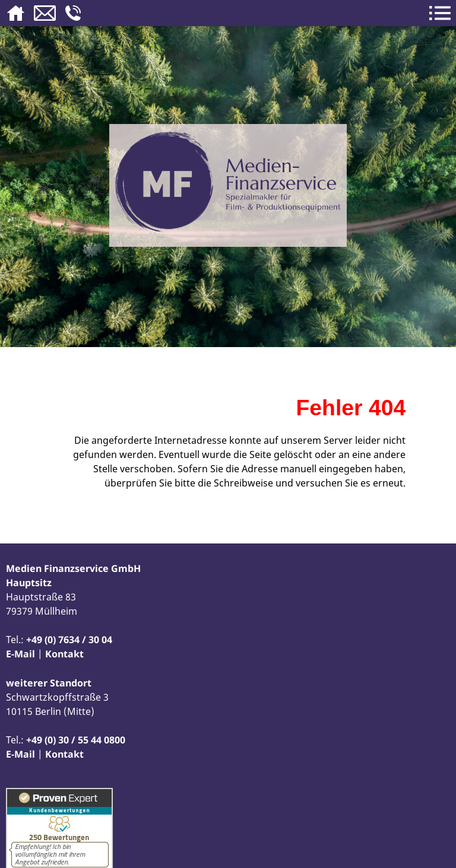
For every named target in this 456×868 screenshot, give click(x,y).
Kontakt (64, 654)
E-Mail (20, 654)
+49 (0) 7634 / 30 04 (69, 640)
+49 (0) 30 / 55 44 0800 (76, 740)
